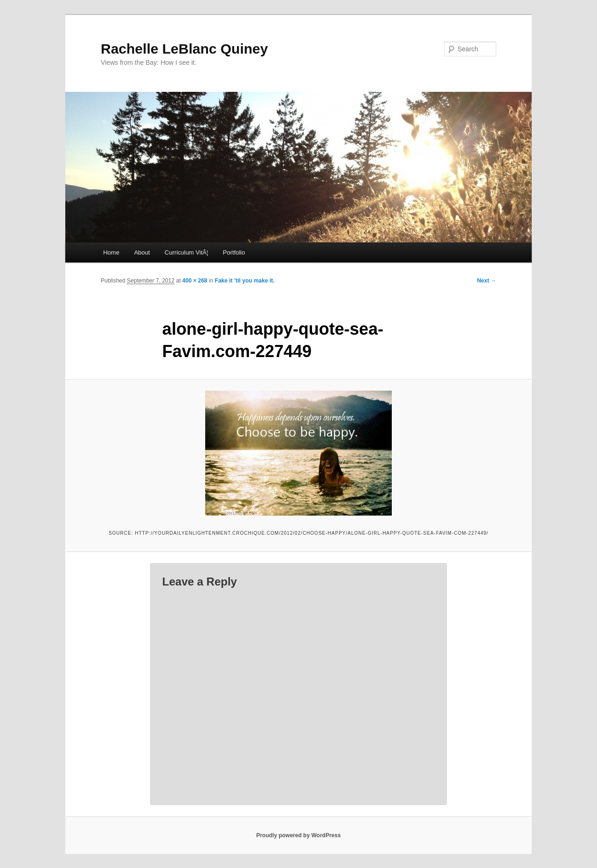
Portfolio (234, 252)
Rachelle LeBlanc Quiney (184, 49)
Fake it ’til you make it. (245, 281)
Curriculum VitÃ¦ (186, 252)
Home (111, 252)
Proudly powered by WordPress (298, 835)
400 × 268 (195, 281)
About (142, 252)
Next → (487, 281)
